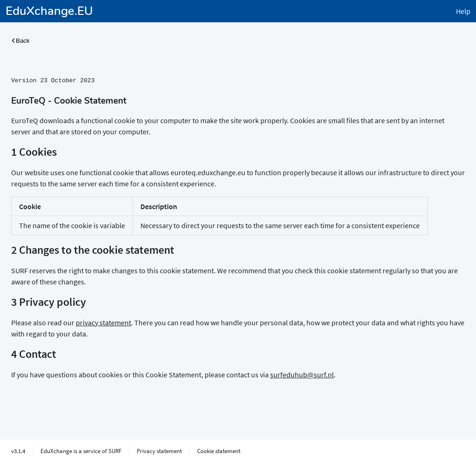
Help (463, 11)
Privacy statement (159, 450)
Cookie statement (219, 450)
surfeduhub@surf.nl (302, 374)
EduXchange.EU (49, 11)
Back (20, 41)
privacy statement (103, 322)
